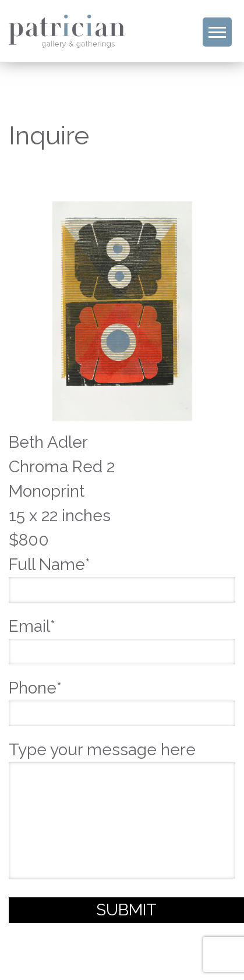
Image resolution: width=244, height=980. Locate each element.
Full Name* (122, 577)
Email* (122, 639)
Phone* (122, 700)
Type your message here (122, 811)
